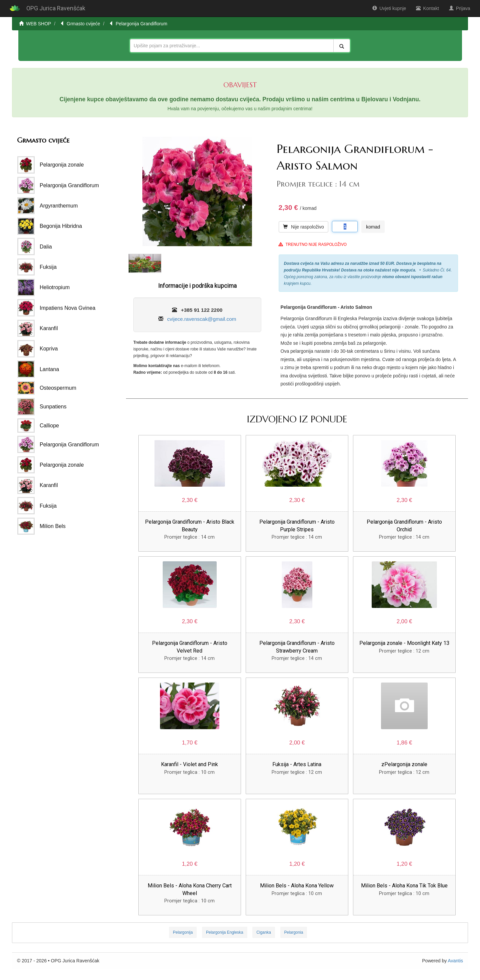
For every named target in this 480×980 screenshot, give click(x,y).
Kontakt (427, 8)
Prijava (460, 8)
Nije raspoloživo (303, 227)
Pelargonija (183, 932)
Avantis (455, 961)
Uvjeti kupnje (389, 8)
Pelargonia (293, 932)
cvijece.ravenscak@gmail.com (201, 319)
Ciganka (264, 932)
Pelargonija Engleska (225, 932)
